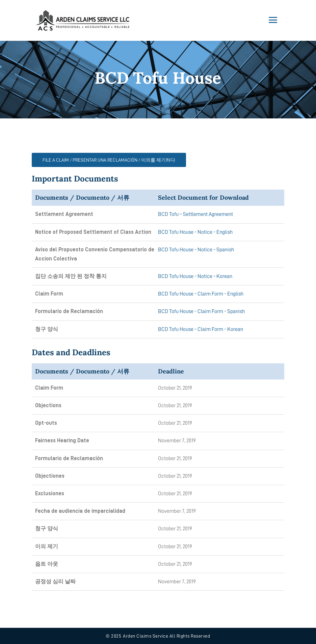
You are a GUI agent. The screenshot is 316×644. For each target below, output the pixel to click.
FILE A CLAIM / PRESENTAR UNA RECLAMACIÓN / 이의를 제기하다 (109, 160)
